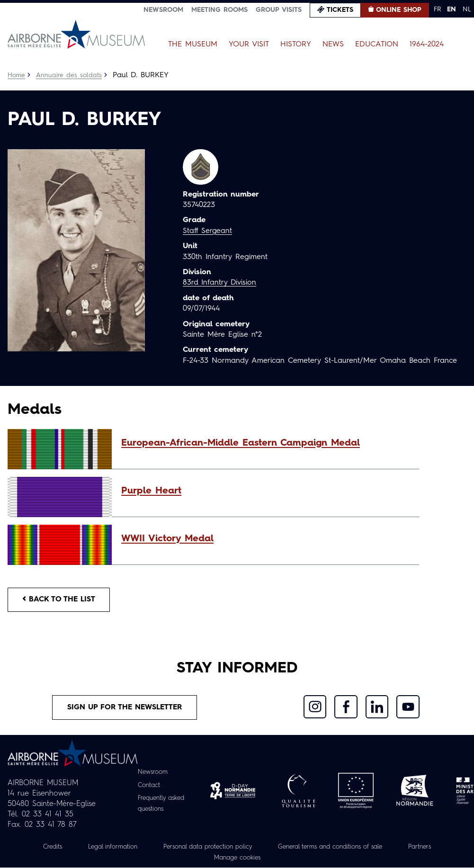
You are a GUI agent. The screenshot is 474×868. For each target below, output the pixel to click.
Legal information (103, 848)
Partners (432, 848)
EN (452, 9)
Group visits (279, 10)
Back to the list (60, 600)
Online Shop (399, 10)
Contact (147, 787)
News (333, 45)
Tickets (340, 10)
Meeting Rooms (219, 10)
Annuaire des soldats (69, 75)
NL (467, 9)
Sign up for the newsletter (125, 708)
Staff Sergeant (208, 231)
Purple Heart (151, 491)
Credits (40, 848)
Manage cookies (237, 858)
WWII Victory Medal (167, 539)
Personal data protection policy (203, 848)
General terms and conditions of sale (335, 848)
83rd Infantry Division (220, 283)
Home (17, 75)
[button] (265, 443)
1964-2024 (427, 45)
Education (377, 45)
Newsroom (163, 10)
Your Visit (249, 45)
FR (437, 9)
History (296, 45)
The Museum (193, 45)
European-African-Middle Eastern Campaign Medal (241, 443)
